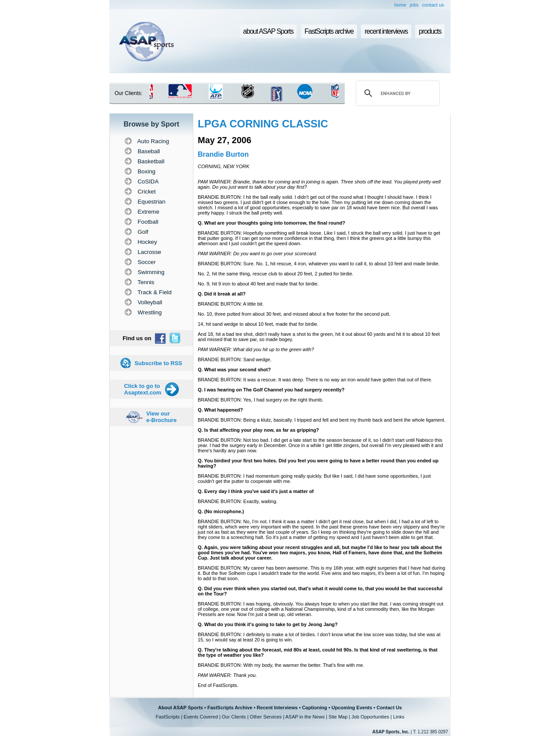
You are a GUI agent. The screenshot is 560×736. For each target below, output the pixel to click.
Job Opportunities (370, 717)
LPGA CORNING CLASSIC (263, 124)
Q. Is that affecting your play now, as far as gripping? (258, 430)
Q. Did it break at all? (222, 294)
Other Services (266, 717)
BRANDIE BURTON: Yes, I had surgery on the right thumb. (261, 400)
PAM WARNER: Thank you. (227, 675)
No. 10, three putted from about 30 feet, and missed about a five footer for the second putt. (294, 314)
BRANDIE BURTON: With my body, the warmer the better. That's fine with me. (281, 665)
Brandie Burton (223, 154)
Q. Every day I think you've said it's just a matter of (256, 491)
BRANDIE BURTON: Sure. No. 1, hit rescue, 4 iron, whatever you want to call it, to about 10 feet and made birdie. (319, 264)
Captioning (314, 708)
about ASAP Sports (268, 31)
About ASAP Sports (180, 708)
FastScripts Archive (230, 708)
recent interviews (386, 31)
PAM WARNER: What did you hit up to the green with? (256, 349)
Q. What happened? (220, 410)
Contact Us (389, 708)
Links (399, 717)
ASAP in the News (305, 717)
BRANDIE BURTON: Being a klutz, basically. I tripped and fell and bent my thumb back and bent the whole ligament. (322, 420)
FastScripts (168, 717)
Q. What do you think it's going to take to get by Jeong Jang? (268, 624)
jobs (414, 5)
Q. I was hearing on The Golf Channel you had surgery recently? (271, 390)
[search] (396, 93)
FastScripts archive (329, 31)
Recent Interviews (277, 708)
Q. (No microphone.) (221, 511)
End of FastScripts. (218, 685)
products (430, 31)
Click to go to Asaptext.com (142, 389)
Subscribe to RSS (158, 363)
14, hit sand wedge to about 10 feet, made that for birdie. (258, 324)
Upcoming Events (352, 708)
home (400, 5)
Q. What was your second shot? (234, 370)
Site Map (338, 717)
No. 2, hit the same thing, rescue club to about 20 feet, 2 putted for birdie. (276, 274)
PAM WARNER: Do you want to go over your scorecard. (257, 254)
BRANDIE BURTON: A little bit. (231, 304)
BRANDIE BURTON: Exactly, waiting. (238, 501)
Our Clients (234, 717)
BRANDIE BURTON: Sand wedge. (234, 359)
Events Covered (201, 717)
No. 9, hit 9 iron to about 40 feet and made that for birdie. (258, 284)
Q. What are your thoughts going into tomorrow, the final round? (271, 223)
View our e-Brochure (161, 417)
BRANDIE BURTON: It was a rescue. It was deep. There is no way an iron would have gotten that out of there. (315, 380)
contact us (433, 5)
